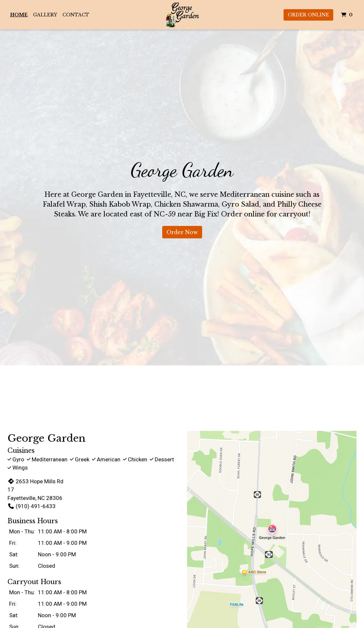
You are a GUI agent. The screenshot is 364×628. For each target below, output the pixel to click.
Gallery (45, 15)
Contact (76, 15)
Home (19, 15)
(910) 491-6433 (32, 506)
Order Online (308, 15)
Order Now (182, 232)
